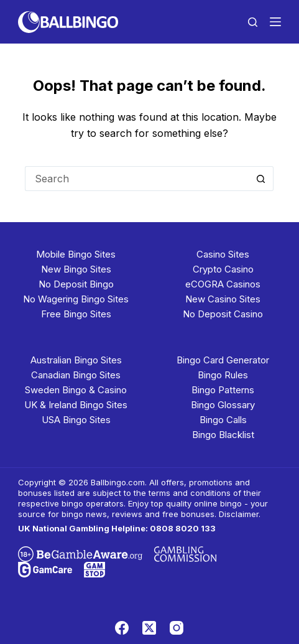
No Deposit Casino (223, 314)
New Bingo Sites (76, 269)
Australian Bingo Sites (76, 360)
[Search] (253, 22)
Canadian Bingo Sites (76, 375)
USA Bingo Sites (76, 420)
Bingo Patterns (223, 390)
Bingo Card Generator (223, 360)
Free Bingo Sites (76, 314)
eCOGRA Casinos (223, 284)
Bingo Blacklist (223, 435)
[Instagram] (177, 628)
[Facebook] (122, 628)
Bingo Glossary (223, 405)
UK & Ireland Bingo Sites (76, 405)
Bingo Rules (223, 375)
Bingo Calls (223, 420)
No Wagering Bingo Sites (76, 299)
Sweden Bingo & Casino (76, 390)
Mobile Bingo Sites (76, 254)
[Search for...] (137, 179)
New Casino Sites (223, 299)
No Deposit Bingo (76, 284)
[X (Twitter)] (149, 628)
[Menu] (275, 22)
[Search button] (261, 179)
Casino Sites (223, 254)
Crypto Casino (223, 269)
